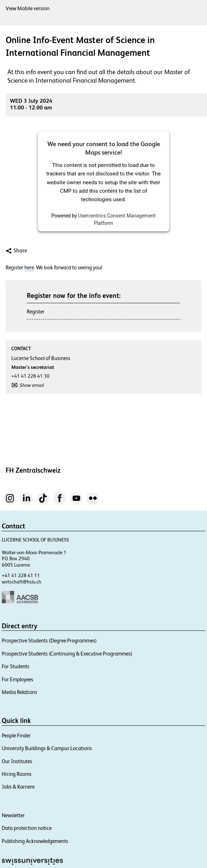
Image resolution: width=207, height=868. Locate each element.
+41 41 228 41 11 (21, 575)
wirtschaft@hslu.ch (22, 582)
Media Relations (19, 692)
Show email (32, 385)
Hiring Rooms (17, 774)
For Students (16, 666)
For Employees (17, 679)
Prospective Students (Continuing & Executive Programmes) (67, 654)
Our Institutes (17, 761)
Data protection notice (27, 828)
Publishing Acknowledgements (35, 841)
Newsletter (13, 815)
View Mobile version (28, 8)
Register (36, 312)
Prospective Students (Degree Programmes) (49, 640)
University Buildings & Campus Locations (47, 748)
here (29, 268)
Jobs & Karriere (18, 787)
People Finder (16, 735)
